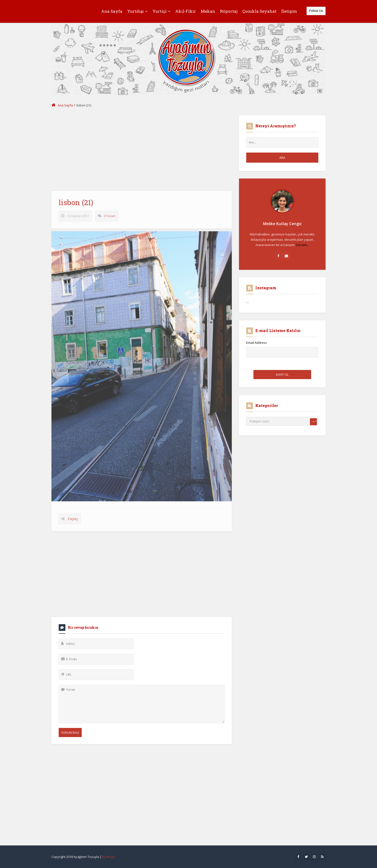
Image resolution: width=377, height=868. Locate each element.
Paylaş (73, 522)
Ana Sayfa (112, 11)
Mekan (208, 11)
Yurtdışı (137, 11)
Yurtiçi (161, 11)
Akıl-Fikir (186, 11)
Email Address (257, 343)
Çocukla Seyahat (259, 11)
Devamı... (303, 245)
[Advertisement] (142, 149)
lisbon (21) (76, 206)
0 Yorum (110, 219)
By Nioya (109, 857)
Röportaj (229, 11)
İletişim (289, 11)
